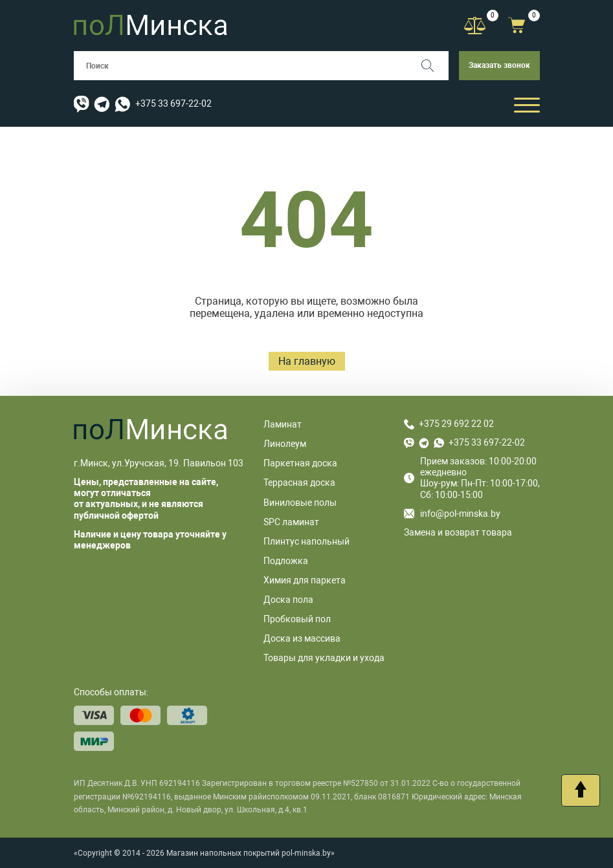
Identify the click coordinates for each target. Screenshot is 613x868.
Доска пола (288, 600)
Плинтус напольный (306, 541)
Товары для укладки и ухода (324, 658)
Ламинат (283, 424)
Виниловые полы (300, 503)
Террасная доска (299, 483)
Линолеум (285, 444)
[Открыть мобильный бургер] (527, 104)
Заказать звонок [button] (499, 65)
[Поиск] (434, 66)
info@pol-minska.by (452, 514)
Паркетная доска (300, 463)
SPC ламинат (291, 522)
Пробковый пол (297, 619)
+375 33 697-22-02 (173, 103)
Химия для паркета (305, 580)
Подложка (286, 561)
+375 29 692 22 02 (456, 424)
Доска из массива (302, 638)
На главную (307, 361)
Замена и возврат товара (458, 532)
